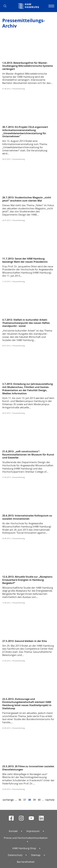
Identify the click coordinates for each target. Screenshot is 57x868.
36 (20, 800)
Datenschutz (15, 855)
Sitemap (36, 855)
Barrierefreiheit (26, 862)
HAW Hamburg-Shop (24, 848)
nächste (50, 800)
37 (25, 800)
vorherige (8, 800)
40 (39, 800)
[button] (6, 6)
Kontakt (13, 831)
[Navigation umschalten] (51, 6)
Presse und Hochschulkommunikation (26, 838)
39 (34, 800)
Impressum (33, 831)
